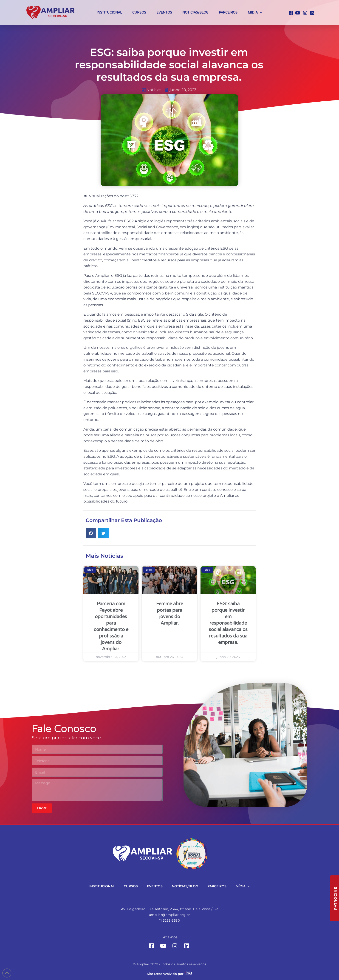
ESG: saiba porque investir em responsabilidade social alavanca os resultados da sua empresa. (228, 623)
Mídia (255, 13)
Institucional (109, 13)
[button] (91, 533)
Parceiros (228, 13)
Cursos (139, 13)
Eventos (164, 13)
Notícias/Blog (195, 13)
